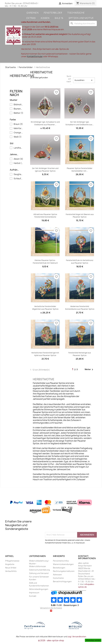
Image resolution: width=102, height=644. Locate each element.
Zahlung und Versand (39, 573)
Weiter (89, 370)
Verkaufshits (11, 571)
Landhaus (19, 148)
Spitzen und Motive (81, 18)
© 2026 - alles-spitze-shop (51, 640)
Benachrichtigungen (62, 581)
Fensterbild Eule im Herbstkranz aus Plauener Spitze (80, 262)
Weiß (18, 137)
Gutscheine (58, 578)
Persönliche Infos (61, 561)
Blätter (18, 113)
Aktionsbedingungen (39, 589)
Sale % (59, 18)
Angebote (10, 564)
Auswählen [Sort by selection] (84, 80)
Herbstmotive (22, 76)
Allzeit (18, 159)
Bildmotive (19, 105)
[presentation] (65, 526)
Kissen (45, 18)
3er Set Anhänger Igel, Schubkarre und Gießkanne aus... (80, 123)
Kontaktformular (35, 56)
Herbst (19, 163)
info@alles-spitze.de (86, 586)
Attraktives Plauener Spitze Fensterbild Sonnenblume (45, 216)
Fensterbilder (53, 13)
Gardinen (33, 13)
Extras (31, 18)
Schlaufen (19, 179)
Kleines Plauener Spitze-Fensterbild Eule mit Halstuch (45, 262)
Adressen (57, 575)
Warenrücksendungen (63, 564)
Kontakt (33, 596)
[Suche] (83, 23)
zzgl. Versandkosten (77, 637)
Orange (19, 133)
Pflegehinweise (12, 561)
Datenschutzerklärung (39, 570)
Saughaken (19, 174)
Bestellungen (59, 568)
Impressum (34, 593)
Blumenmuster (19, 109)
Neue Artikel (11, 568)
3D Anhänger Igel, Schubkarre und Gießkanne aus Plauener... (45, 123)
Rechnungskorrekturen (64, 571)
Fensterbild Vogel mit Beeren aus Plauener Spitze (80, 216)
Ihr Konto (59, 556)
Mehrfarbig (19, 128)
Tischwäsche (76, 13)
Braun (18, 124)
